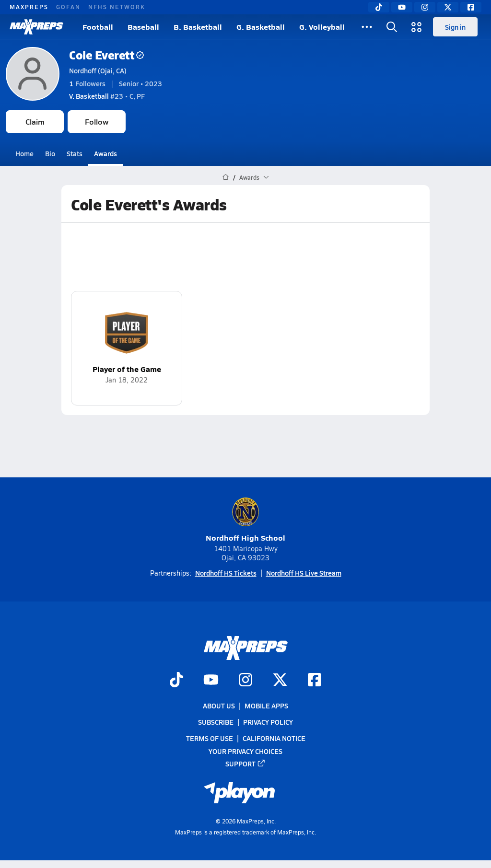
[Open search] (392, 27)
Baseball (143, 27)
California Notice (274, 739)
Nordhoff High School (245, 520)
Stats (75, 153)
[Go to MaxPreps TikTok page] (176, 681)
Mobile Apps (266, 706)
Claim (35, 122)
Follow (97, 122)
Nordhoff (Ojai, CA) (98, 70)
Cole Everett (106, 55)
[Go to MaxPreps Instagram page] (245, 681)
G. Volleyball (322, 27)
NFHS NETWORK (117, 7)
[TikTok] (379, 7)
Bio (50, 153)
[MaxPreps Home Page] (226, 177)
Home (24, 153)
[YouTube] (402, 7)
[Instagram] (425, 7)
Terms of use (210, 739)
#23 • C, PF (107, 96)
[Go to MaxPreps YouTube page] (211, 681)
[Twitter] (448, 7)
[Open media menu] (417, 27)
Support (245, 764)
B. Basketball (198, 27)
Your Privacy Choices (245, 751)
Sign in (455, 27)
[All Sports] (367, 27)
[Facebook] (471, 7)
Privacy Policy (268, 722)
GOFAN (68, 7)
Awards (105, 153)
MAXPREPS (29, 7)
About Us (219, 706)
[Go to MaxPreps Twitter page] (280, 681)
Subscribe (216, 722)
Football (98, 27)
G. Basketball (261, 27)
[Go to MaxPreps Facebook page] (315, 681)
